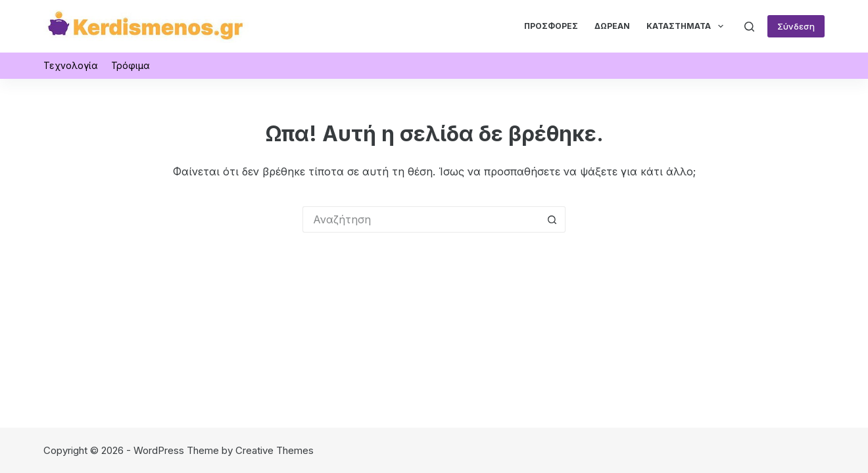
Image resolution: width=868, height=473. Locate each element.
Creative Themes (275, 450)
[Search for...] (421, 219)
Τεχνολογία (71, 65)
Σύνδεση (796, 26)
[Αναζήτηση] (749, 27)
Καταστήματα (687, 26)
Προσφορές (551, 26)
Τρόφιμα (131, 65)
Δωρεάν (612, 26)
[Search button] (552, 219)
